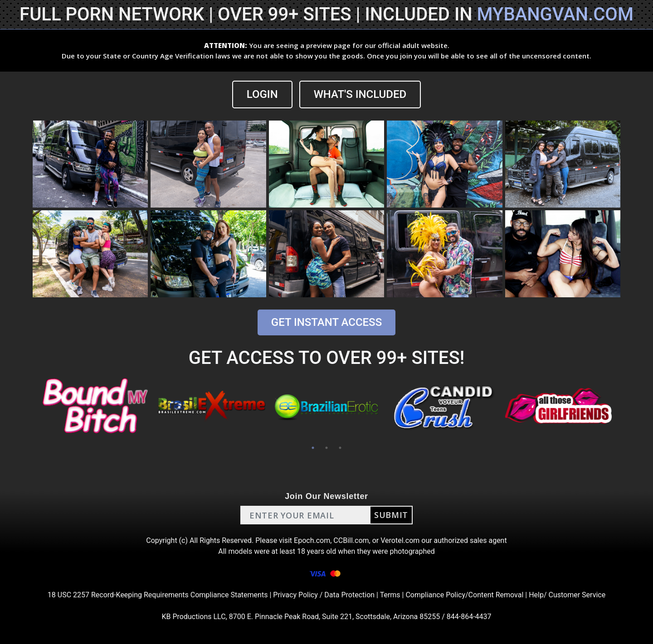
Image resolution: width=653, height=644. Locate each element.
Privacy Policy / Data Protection (324, 595)
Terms (390, 595)
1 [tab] (313, 448)
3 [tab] (340, 448)
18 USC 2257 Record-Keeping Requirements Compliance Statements (158, 595)
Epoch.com (312, 540)
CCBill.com (351, 540)
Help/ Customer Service (567, 595)
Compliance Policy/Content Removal (464, 595)
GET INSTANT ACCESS (326, 322)
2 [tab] (326, 448)
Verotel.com (400, 540)
